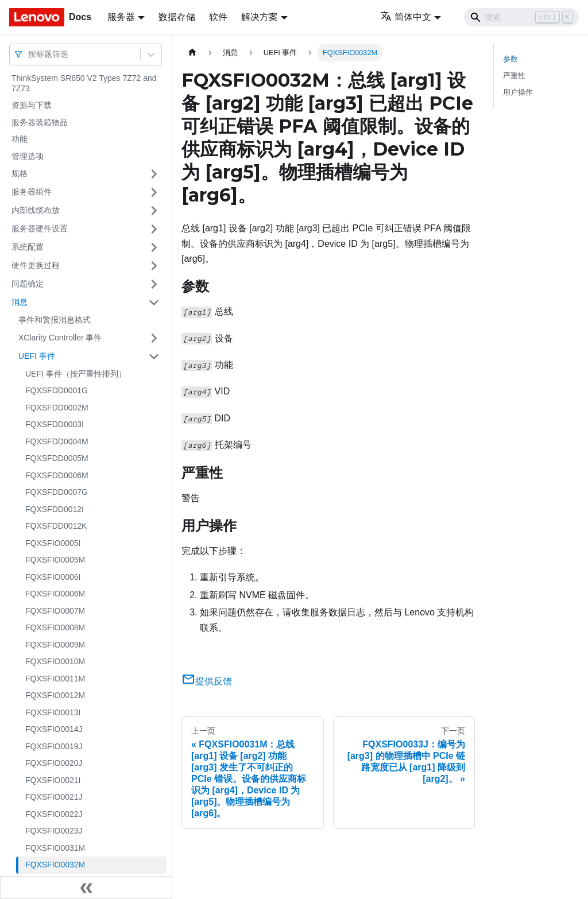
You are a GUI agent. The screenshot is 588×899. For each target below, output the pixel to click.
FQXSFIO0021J (54, 797)
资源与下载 (32, 105)
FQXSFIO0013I (53, 712)
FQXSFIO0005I (53, 543)
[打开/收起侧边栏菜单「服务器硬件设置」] (154, 229)
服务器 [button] (121, 17)
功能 (20, 139)
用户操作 (518, 92)
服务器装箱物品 (40, 122)
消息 (20, 302)
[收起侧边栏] (86, 888)
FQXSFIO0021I (53, 780)
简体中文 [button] (406, 17)
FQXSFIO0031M (55, 848)
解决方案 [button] (260, 17)
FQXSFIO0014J (54, 729)
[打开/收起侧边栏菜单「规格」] (154, 174)
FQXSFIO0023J (54, 831)
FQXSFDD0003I (55, 424)
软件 (218, 17)
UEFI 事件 (37, 356)
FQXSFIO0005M (55, 560)
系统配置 (28, 247)
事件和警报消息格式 (55, 320)
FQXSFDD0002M (57, 408)
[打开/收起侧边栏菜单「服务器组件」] (154, 192)
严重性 (514, 75)
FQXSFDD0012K (56, 526)
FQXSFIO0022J (54, 814)
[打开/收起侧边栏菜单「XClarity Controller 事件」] (154, 338)
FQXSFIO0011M (55, 679)
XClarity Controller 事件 (60, 338)
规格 (20, 173)
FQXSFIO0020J (54, 763)
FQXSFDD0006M (57, 475)
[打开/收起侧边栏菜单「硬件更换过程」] (154, 266)
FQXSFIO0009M (55, 645)
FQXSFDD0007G (57, 492)
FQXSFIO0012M (55, 695)
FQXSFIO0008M (55, 627)
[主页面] (192, 53)
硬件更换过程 (36, 265)
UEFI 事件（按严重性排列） (76, 374)
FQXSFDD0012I (55, 509)
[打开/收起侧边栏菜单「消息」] (154, 303)
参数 (510, 59)
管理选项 (28, 156)
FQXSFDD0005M (57, 458)
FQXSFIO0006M (55, 594)
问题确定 (28, 284)
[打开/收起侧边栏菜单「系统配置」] (154, 247)
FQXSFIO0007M (55, 611)
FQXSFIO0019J (54, 746)
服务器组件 (32, 192)
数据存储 (177, 17)
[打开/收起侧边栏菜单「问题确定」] (154, 284)
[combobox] (29, 54)
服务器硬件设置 (40, 228)
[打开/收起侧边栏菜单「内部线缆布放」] (154, 211)
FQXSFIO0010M (55, 661)
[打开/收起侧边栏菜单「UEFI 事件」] (154, 356)
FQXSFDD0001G (57, 390)
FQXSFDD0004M (57, 441)
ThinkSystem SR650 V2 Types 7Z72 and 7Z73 (84, 83)
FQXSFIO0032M (55, 865)
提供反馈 (207, 681)
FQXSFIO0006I (53, 577)
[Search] (521, 17)
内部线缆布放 (36, 210)
